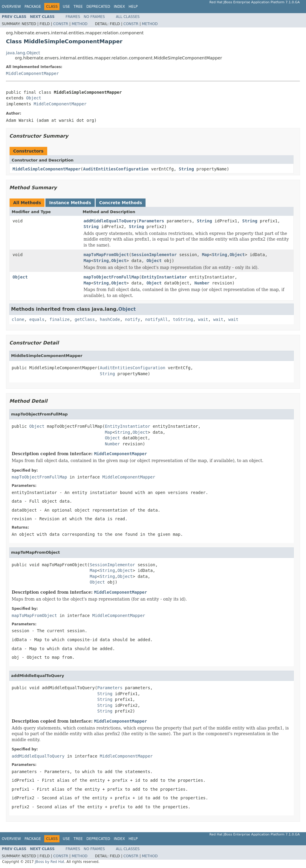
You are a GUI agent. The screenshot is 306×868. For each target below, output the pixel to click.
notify (133, 319)
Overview (11, 7)
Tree (78, 7)
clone (18, 319)
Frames (73, 17)
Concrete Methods (121, 203)
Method (80, 24)
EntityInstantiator (164, 277)
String (186, 169)
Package (33, 7)
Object (34, 98)
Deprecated (98, 7)
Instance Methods (70, 203)
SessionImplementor (154, 255)
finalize (59, 319)
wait (203, 319)
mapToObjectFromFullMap (111, 277)
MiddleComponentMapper (32, 73)
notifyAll (157, 319)
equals (37, 319)
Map (206, 255)
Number (202, 283)
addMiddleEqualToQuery (110, 221)
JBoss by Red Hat (49, 862)
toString (183, 319)
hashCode (110, 319)
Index (120, 7)
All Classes (128, 17)
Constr (61, 24)
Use (66, 7)
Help (133, 7)
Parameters (152, 221)
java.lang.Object (23, 53)
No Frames (94, 17)
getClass (85, 319)
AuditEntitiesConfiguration (116, 169)
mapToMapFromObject (106, 255)
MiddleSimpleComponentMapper (47, 169)
